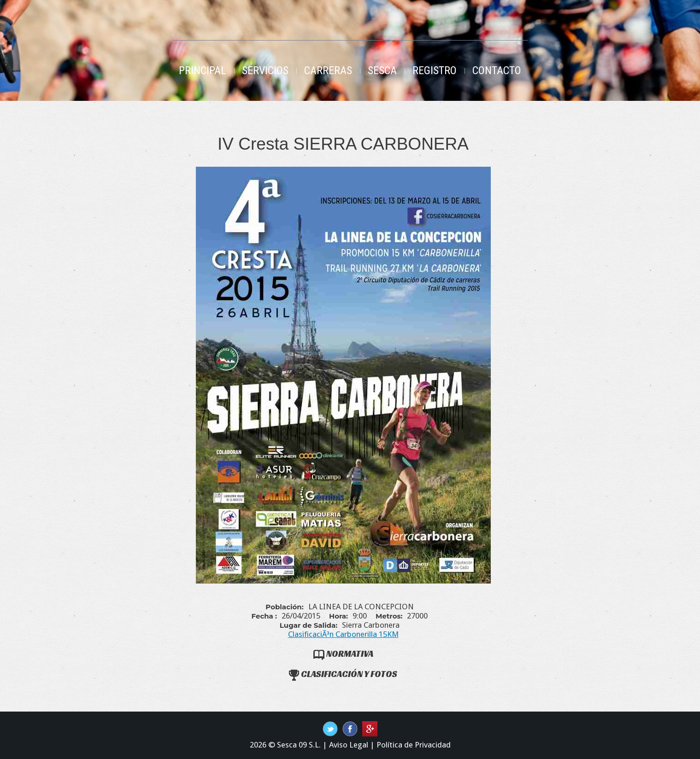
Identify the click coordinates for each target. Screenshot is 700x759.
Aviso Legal (349, 745)
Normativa (343, 654)
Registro (435, 70)
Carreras (328, 70)
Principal (203, 70)
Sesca (382, 70)
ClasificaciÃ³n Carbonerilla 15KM (343, 634)
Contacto (497, 70)
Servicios (265, 70)
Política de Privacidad (414, 745)
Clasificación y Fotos (343, 674)
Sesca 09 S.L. (299, 745)
